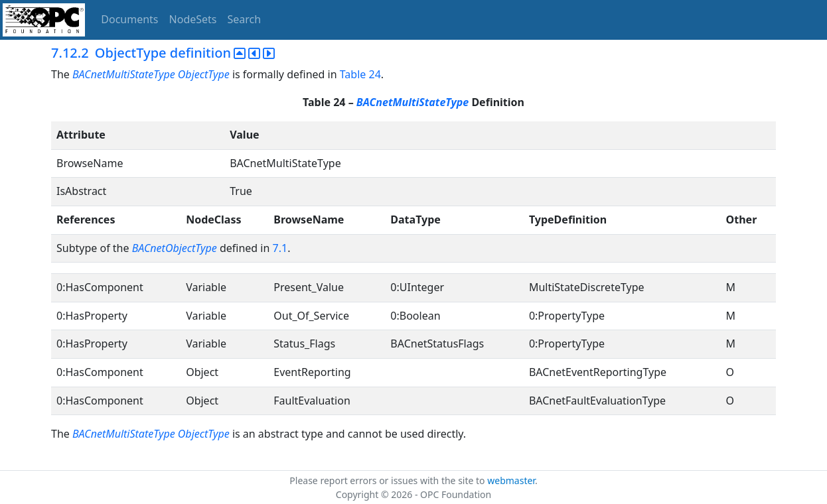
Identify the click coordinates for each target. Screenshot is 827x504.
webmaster (511, 480)
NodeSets (193, 19)
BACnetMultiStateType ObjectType (151, 74)
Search (245, 19)
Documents (129, 19)
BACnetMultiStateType (413, 102)
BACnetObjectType (175, 248)
